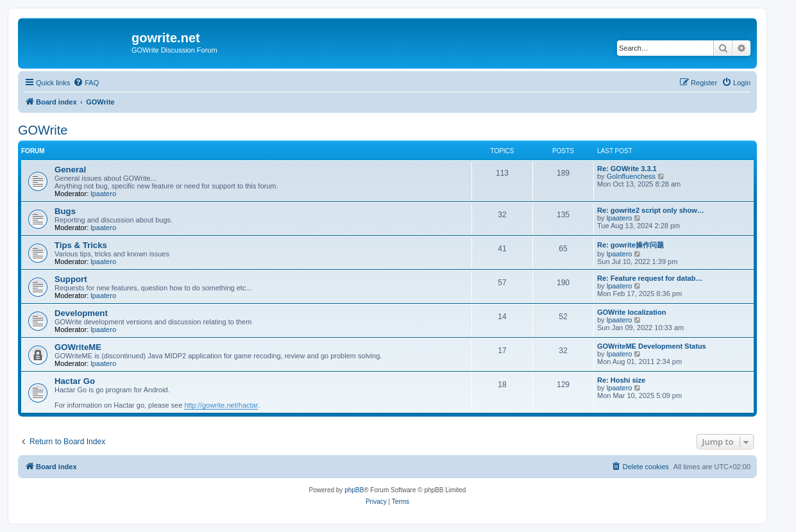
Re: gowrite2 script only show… (651, 210)
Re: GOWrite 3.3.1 (627, 169)
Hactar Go (75, 381)
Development (81, 313)
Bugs (65, 211)
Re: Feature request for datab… (650, 278)
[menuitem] (86, 83)
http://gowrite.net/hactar (221, 405)
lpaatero (103, 194)
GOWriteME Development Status (652, 346)
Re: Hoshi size (621, 380)
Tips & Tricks (81, 245)
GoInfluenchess (631, 176)
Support (71, 279)
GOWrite (43, 130)
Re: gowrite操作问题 (631, 245)
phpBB (354, 490)
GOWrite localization (631, 312)
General (70, 170)
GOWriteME (78, 347)
